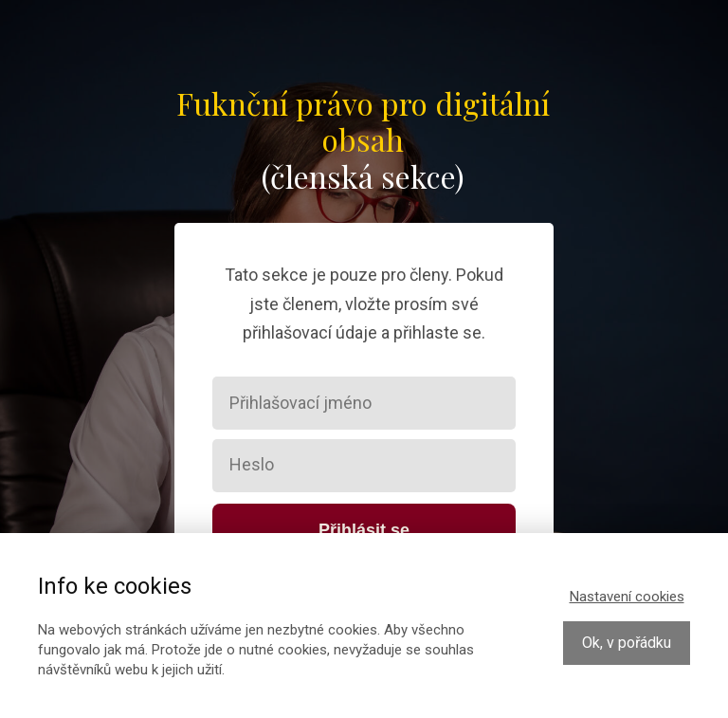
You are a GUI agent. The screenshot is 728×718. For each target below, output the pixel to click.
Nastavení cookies (627, 597)
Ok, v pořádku (627, 643)
